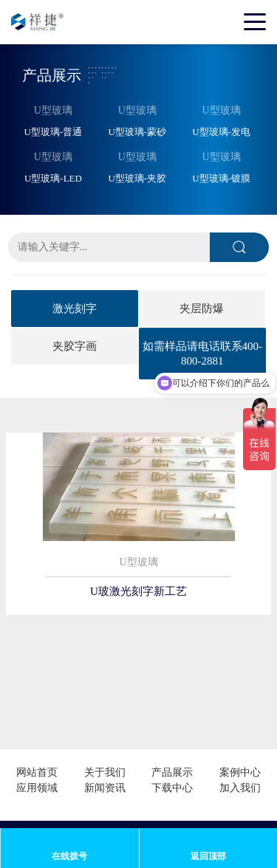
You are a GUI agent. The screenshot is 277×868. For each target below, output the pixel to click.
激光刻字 (75, 309)
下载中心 (172, 788)
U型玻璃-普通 (54, 132)
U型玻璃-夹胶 (137, 178)
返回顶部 (208, 856)
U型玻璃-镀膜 (221, 178)
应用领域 (37, 788)
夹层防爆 (202, 309)
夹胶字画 (75, 346)
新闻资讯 (105, 788)
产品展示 (172, 772)
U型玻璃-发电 (221, 132)
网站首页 (37, 772)
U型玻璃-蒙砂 (137, 132)
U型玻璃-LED (53, 178)
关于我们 (105, 772)
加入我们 (240, 788)
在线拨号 (69, 856)
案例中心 (240, 772)
